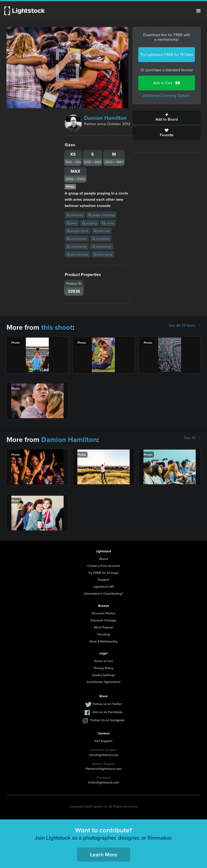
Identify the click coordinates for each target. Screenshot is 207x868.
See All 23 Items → (185, 326)
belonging (103, 254)
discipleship (77, 254)
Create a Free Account (104, 566)
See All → (192, 438)
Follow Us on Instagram (107, 720)
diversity (75, 215)
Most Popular (104, 627)
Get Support (103, 741)
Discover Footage (103, 620)
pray (72, 223)
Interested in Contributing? (103, 593)
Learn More (104, 854)
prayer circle (78, 231)
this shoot (57, 327)
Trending (103, 634)
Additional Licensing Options (167, 96)
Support (104, 579)
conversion (77, 239)
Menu (198, 11)
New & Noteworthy (104, 641)
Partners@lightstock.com (104, 769)
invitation (101, 239)
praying (89, 223)
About (104, 559)
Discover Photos (104, 613)
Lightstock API (104, 586)
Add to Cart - (167, 83)
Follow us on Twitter (107, 704)
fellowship (102, 246)
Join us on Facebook (107, 712)
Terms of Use (103, 661)
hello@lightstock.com (104, 782)
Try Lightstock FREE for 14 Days (167, 55)
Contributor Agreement (103, 682)
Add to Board (167, 117)
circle (108, 223)
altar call (102, 231)
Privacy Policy (104, 668)
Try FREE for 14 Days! (103, 573)
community (77, 246)
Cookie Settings (103, 675)
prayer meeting (101, 215)
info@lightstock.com (104, 755)
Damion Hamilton (105, 118)
